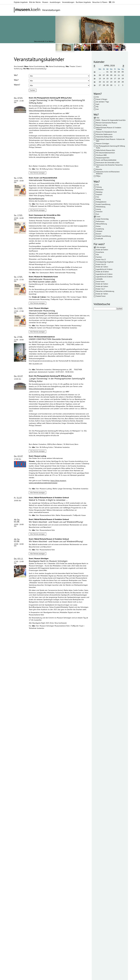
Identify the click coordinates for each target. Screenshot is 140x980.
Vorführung (18, 69)
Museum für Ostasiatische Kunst (106, 132)
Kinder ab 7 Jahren (102, 294)
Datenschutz (52, 977)
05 (123, 72)
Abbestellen (31, 877)
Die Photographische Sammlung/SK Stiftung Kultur (111, 147)
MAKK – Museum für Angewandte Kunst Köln (111, 120)
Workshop (99, 192)
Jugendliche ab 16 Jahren (104, 277)
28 (104, 85)
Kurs (98, 214)
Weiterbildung (101, 207)
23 (111, 82)
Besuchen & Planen (100, 2)
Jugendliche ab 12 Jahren (104, 274)
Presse (67, 977)
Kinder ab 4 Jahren (102, 284)
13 (100, 78)
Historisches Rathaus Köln (104, 137)
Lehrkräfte (99, 279)
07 (104, 75)
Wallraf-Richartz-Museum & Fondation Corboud (109, 128)
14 (104, 78)
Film (98, 197)
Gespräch (99, 194)
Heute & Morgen (102, 99)
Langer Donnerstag (102, 219)
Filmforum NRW (101, 155)
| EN (112, 2)
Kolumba (99, 169)
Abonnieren (19, 877)
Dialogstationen (101, 202)
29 (107, 85)
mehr (47, 900)
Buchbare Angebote (83, 2)
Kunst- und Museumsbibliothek (106, 160)
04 (119, 72)
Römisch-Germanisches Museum (107, 123)
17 (115, 78)
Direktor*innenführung (103, 236)
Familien (99, 257)
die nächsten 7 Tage (102, 102)
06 (100, 75)
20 (100, 82)
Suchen (33, 90)
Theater (73, 66)
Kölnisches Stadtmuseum (104, 134)
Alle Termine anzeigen (38, 173)
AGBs (61, 977)
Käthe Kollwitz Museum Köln (106, 150)
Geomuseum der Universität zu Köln (108, 163)
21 (104, 82)
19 (123, 78)
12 (123, 75)
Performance (100, 221)
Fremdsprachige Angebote (105, 262)
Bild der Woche (35, 2)
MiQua (98, 176)
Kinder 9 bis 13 (101, 259)
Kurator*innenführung (103, 204)
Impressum (41, 977)
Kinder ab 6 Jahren (102, 286)
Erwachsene (100, 252)
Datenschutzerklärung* (22, 869)
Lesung (98, 209)
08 (107, 75)
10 (115, 75)
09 (111, 75)
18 (119, 78)
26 (123, 82)
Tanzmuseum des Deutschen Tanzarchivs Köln (109, 166)
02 (111, 72)
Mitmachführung (101, 224)
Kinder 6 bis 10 (101, 264)
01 (107, 72)
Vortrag (98, 199)
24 (115, 82)
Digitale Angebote (21, 2)
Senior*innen (100, 281)
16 (111, 78)
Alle (97, 97)
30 (111, 85)
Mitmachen (100, 190)
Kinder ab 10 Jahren (102, 272)
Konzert (99, 234)
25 (119, 82)
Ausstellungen (55, 2)
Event (79, 66)
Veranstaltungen (68, 2)
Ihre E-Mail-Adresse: (21, 862)
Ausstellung (100, 229)
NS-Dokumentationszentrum (105, 153)
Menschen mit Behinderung (105, 291)
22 (107, 82)
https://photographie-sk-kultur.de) (41, 111)
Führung (99, 187)
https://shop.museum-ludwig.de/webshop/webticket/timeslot (48, 482)
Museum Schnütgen (103, 143)
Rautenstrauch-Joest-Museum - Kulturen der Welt (110, 140)
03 (115, 72)
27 (100, 85)
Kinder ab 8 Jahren (102, 250)
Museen (45, 2)
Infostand (99, 231)
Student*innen (101, 296)
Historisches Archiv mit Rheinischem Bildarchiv (108, 173)
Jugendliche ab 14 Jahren (104, 269)
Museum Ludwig (102, 125)
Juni (97, 109)
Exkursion (99, 212)
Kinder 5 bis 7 (101, 289)
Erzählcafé (100, 239)
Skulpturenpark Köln (103, 158)
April (98, 104)
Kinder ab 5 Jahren (102, 267)
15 (107, 78)
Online (98, 226)
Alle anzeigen (101, 247)
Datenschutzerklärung (27, 872)
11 (119, 75)
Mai (97, 107)
